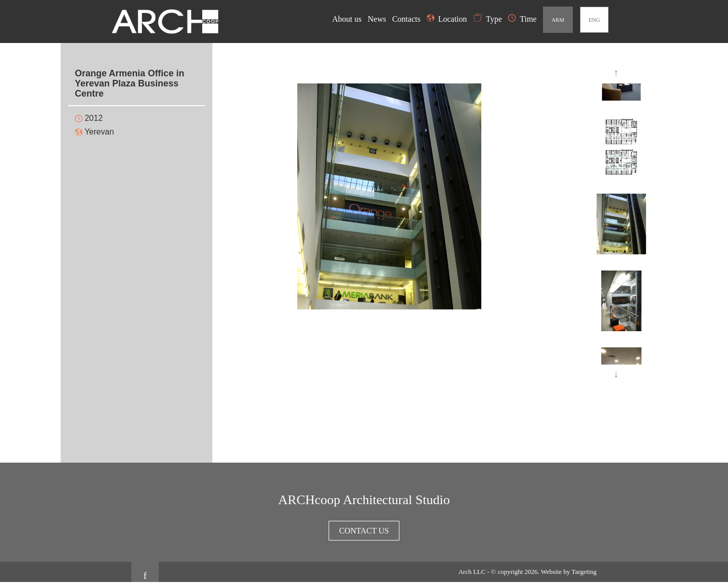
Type (488, 19)
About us (348, 19)
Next (617, 375)
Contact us (364, 531)
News (378, 19)
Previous (617, 73)
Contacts (407, 19)
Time (522, 19)
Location (447, 19)
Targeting (584, 572)
